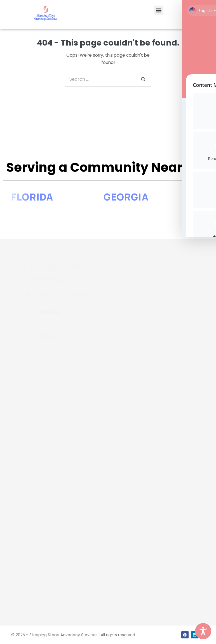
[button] (159, 10)
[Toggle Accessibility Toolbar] (203, 631)
